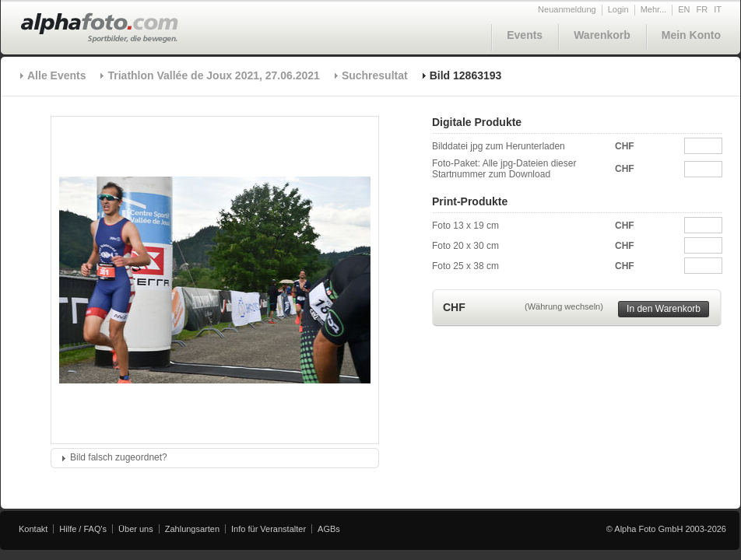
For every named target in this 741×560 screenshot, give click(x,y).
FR (702, 9)
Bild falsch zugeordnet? (119, 457)
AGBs (329, 529)
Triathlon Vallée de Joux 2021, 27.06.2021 (213, 75)
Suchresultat (375, 75)
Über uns (136, 529)
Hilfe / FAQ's (83, 529)
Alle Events (56, 75)
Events (525, 35)
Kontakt (33, 529)
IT (718, 9)
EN (684, 9)
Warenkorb (602, 35)
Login (618, 9)
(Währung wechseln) (564, 306)
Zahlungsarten (192, 529)
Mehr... (654, 9)
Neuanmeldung (567, 9)
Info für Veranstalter (269, 529)
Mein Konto (691, 35)
